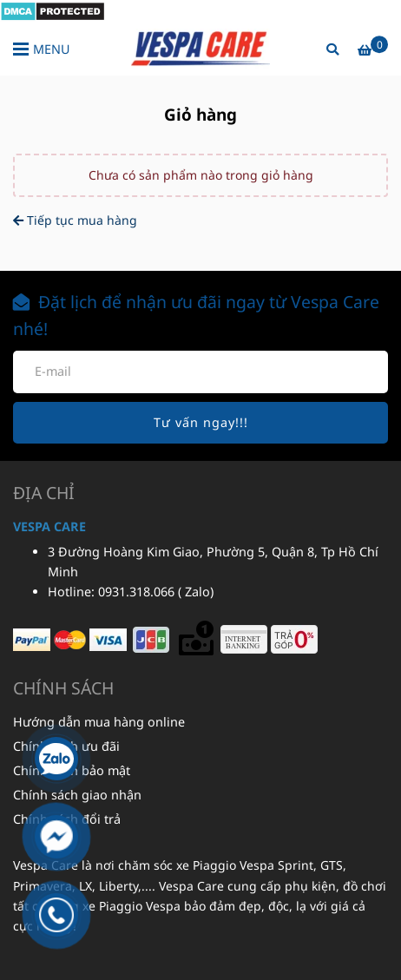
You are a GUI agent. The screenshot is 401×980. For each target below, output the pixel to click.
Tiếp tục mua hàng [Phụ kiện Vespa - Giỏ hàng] (75, 220)
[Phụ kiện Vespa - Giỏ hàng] (53, 10)
